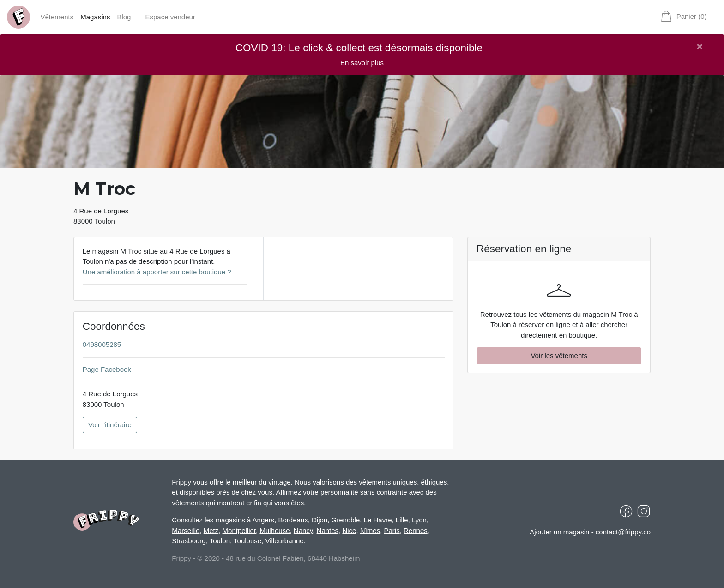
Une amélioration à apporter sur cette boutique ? (157, 272)
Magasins (95, 17)
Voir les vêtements (559, 355)
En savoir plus (362, 63)
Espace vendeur (170, 17)
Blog (124, 17)
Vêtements (57, 17)
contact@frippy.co (623, 532)
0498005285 (102, 344)
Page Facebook (107, 369)
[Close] (700, 47)
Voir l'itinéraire (110, 425)
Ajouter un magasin (559, 532)
